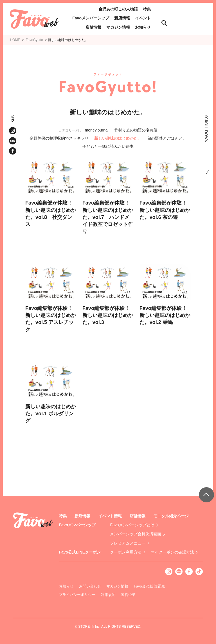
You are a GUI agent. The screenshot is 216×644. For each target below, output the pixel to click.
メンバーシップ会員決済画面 (136, 534)
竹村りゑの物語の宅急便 (136, 130)
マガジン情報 (118, 27)
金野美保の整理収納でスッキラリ (59, 138)
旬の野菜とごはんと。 (167, 138)
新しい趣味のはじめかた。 (118, 138)
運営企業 (128, 595)
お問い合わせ (90, 586)
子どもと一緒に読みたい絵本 (108, 146)
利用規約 (108, 595)
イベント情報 (110, 516)
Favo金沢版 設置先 (149, 586)
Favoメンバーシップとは (132, 525)
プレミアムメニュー (128, 543)
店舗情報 (93, 27)
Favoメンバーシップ (91, 18)
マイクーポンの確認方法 (172, 552)
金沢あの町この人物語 (118, 9)
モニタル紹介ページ (171, 516)
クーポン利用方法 (126, 552)
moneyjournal (97, 130)
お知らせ (143, 27)
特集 (147, 9)
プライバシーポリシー (77, 595)
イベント (143, 18)
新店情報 (122, 18)
